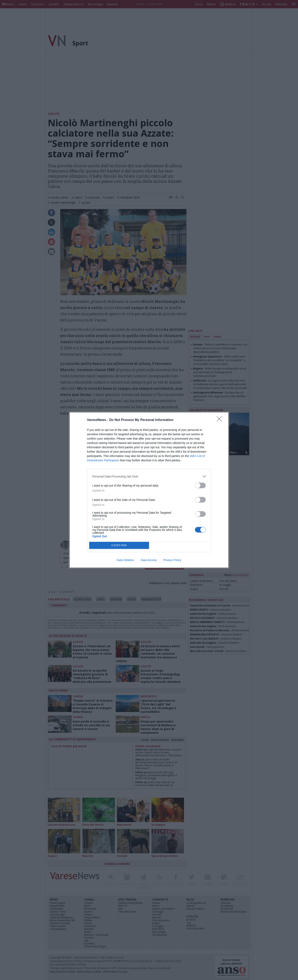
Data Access (149, 560)
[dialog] (149, 490)
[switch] (200, 485)
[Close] (221, 420)
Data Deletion (126, 560)
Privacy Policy (172, 560)
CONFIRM (119, 545)
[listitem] (149, 476)
